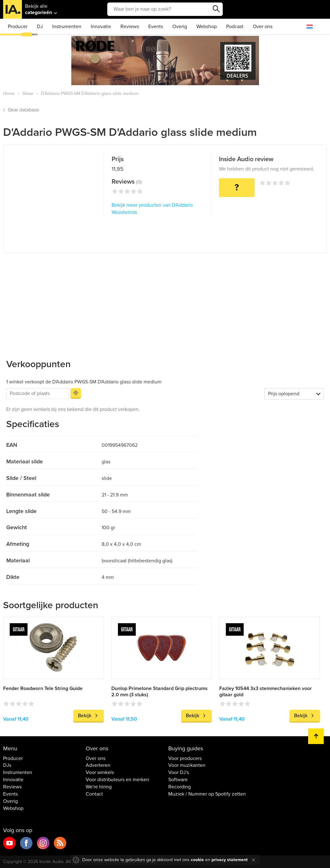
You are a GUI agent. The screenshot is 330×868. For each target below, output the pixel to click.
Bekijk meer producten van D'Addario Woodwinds (152, 209)
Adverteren (98, 765)
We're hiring (99, 787)
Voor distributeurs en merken (117, 780)
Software (178, 780)
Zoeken (216, 9)
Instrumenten (67, 27)
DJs (7, 765)
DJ (40, 27)
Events (156, 27)
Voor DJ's (179, 772)
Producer (18, 27)
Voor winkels (100, 772)
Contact (94, 794)
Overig (180, 27)
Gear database (23, 110)
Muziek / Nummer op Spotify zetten (207, 794)
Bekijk (85, 716)
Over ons (263, 27)
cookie (197, 860)
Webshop (207, 27)
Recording (180, 787)
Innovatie (101, 27)
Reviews (130, 27)
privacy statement (230, 860)
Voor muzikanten (187, 765)
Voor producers (185, 758)
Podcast (235, 27)
